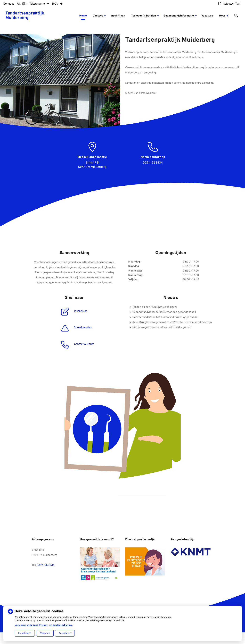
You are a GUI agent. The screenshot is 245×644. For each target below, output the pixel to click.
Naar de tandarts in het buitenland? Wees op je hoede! (165, 317)
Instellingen (25, 633)
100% (55, 4)
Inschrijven (118, 16)
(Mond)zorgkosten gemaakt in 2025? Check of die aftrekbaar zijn (172, 322)
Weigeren (45, 633)
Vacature (207, 16)
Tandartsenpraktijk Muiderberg (25, 16)
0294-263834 (46, 565)
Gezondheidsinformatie (179, 16)
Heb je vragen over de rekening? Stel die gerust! (162, 327)
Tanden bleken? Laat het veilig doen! (155, 307)
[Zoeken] (236, 16)
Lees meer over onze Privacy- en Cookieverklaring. (44, 625)
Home (83, 16)
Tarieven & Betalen (144, 16)
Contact (98, 16)
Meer (222, 16)
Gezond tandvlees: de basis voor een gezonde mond (164, 312)
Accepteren (65, 633)
